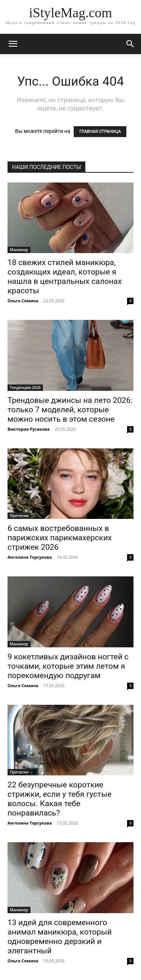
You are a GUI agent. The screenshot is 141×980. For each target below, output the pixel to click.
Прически (19, 516)
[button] (130, 44)
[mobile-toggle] (13, 44)
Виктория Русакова (29, 429)
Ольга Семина (23, 301)
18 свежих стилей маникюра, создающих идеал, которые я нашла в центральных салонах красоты (65, 277)
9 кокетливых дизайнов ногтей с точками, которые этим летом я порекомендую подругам (68, 666)
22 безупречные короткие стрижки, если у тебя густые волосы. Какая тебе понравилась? (60, 799)
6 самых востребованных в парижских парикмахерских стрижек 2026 (60, 538)
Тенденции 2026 (25, 387)
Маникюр (19, 250)
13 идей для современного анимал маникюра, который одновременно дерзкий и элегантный (60, 937)
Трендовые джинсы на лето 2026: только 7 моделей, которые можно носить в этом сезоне (70, 410)
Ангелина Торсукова (30, 557)
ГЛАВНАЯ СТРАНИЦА (100, 132)
